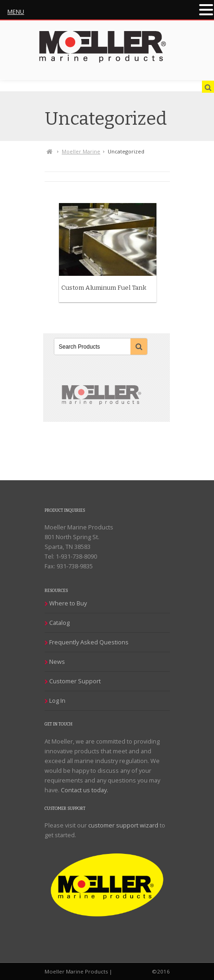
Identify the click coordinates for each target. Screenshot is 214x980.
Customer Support (75, 681)
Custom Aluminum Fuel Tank (104, 288)
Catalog (59, 623)
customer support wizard (123, 825)
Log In (57, 700)
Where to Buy (68, 603)
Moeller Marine (81, 151)
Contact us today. (84, 790)
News (57, 662)
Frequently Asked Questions (89, 642)
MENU (16, 12)
